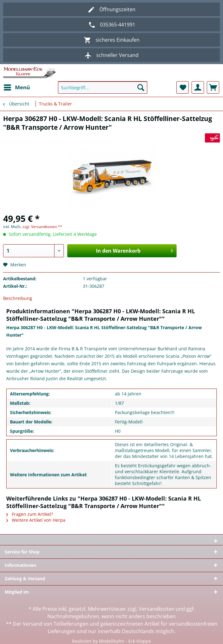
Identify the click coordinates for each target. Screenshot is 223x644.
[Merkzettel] (183, 87)
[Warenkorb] (213, 87)
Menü (17, 87)
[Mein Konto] (198, 87)
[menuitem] (17, 87)
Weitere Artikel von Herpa (36, 520)
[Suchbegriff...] (102, 87)
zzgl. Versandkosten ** (42, 227)
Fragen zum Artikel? (30, 514)
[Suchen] (141, 87)
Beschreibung (18, 298)
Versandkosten (157, 609)
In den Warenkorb (134, 250)
